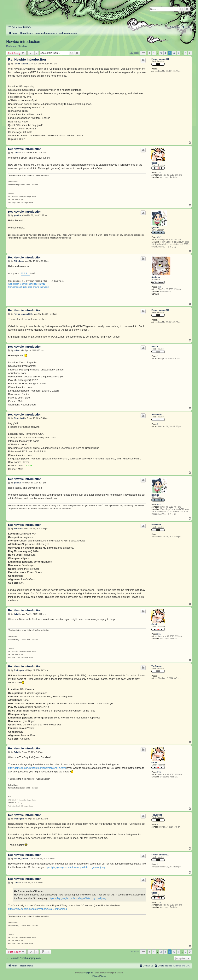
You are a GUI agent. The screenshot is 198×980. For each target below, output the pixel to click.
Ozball (154, 163)
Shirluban (22, 46)
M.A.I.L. (25, 273)
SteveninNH (157, 414)
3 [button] (161, 53)
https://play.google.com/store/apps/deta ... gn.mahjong (75, 867)
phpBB (89, 973)
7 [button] (178, 53)
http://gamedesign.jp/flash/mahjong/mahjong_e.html (37, 768)
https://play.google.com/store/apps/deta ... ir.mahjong (38, 909)
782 (159, 287)
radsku (155, 347)
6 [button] (174, 53)
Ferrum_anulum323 (160, 59)
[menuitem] (27, 27)
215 (159, 173)
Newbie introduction (23, 42)
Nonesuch (156, 525)
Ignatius (155, 228)
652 (159, 237)
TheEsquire (157, 666)
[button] (143, 53)
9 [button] (186, 53)
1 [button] (154, 53)
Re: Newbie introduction (27, 59)
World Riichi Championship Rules (27, 284)
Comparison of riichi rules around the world (28, 287)
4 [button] (165, 53)
